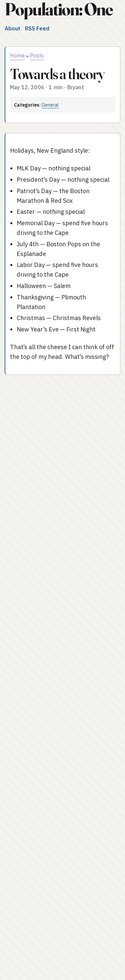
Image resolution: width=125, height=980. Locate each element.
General (50, 105)
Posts (37, 55)
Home (17, 55)
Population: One (59, 9)
